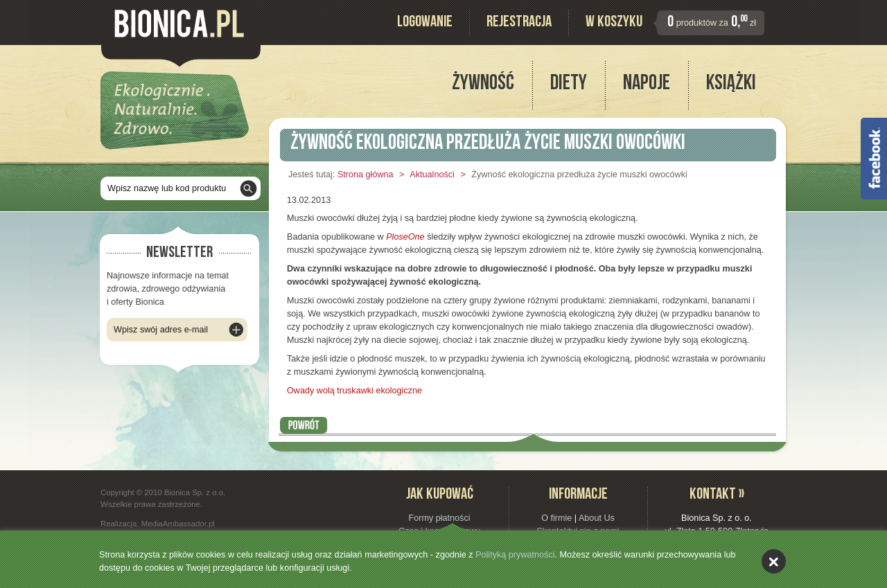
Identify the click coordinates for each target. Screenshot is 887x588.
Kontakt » (717, 496)
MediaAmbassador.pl (178, 524)
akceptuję (774, 561)
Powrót (304, 425)
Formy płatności (439, 518)
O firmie (556, 518)
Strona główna (366, 175)
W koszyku (614, 23)
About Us (597, 518)
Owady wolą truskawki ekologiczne (354, 391)
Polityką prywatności (515, 555)
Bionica (179, 24)
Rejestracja (519, 23)
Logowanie (425, 23)
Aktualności (432, 175)
